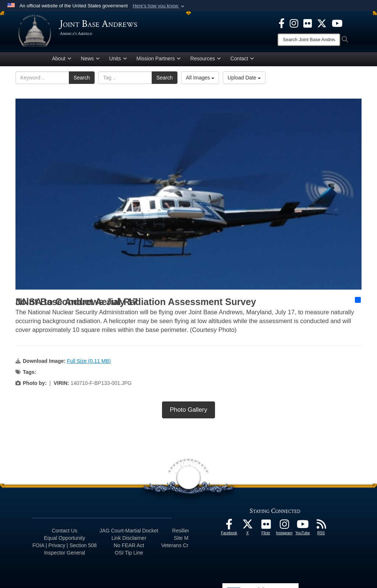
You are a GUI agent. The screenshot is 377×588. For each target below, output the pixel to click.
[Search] (309, 40)
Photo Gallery (188, 411)
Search (82, 79)
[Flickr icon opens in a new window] (308, 23)
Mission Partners (159, 60)
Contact (242, 60)
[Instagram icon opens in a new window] (294, 23)
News (90, 60)
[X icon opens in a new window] (322, 23)
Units (118, 60)
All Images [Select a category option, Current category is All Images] (200, 79)
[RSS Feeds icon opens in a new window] (321, 528)
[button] (159, 6)
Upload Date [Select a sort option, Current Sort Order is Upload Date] (244, 79)
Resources (206, 60)
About (62, 60)
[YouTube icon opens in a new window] (337, 23)
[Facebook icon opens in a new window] (282, 23)
